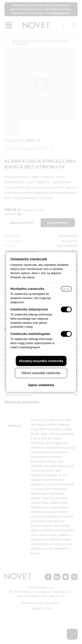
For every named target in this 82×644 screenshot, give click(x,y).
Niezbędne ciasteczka (29, 287)
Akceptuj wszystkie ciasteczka (41, 363)
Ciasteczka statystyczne (31, 307)
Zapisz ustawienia (41, 387)
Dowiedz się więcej (38, 275)
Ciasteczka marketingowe (33, 332)
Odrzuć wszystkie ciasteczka (41, 375)
